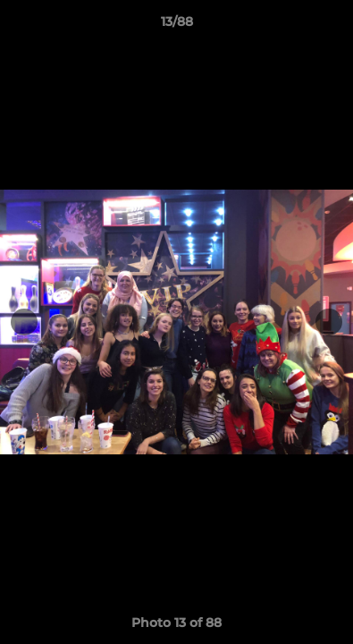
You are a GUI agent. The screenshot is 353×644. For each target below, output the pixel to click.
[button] (332, 26)
